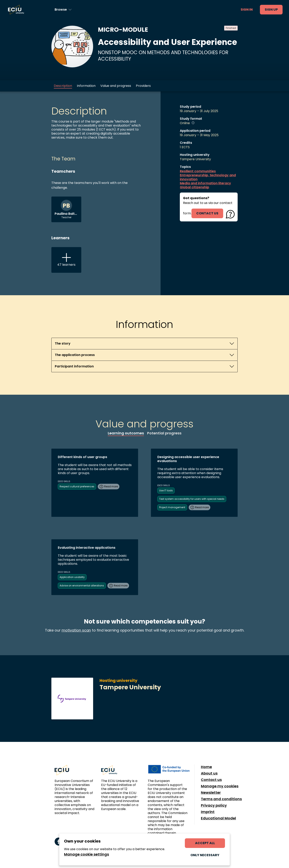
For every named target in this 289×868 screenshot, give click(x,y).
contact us (207, 213)
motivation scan (76, 630)
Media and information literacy (205, 183)
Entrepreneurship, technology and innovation (208, 177)
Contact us (211, 780)
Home (206, 767)
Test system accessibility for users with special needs (192, 499)
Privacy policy (214, 805)
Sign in (247, 10)
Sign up (271, 10)
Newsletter (211, 793)
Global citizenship (194, 187)
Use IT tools (166, 490)
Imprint (208, 812)
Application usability (72, 577)
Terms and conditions (221, 799)
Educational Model (218, 818)
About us (209, 773)
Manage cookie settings (86, 854)
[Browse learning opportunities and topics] (63, 10)
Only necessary (205, 855)
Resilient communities (198, 171)
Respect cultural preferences (77, 486)
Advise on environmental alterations (82, 586)
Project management (172, 507)
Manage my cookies (220, 786)
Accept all (205, 843)
